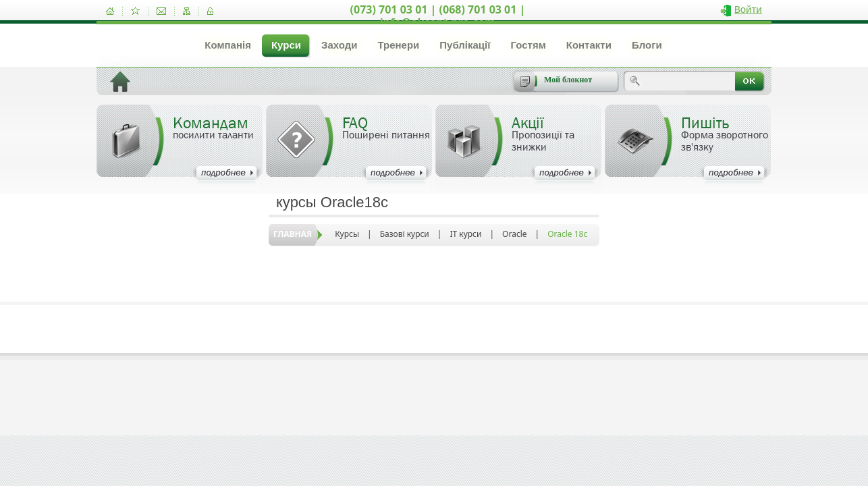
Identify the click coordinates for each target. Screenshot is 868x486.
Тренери (398, 45)
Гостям (528, 45)
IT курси (465, 234)
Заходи (339, 45)
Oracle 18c (567, 234)
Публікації (465, 45)
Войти (748, 9)
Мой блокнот (568, 80)
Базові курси (405, 234)
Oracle (514, 234)
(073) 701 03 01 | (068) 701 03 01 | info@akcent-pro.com (438, 16)
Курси (286, 45)
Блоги (647, 45)
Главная (293, 234)
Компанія (228, 45)
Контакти (589, 45)
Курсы (347, 234)
